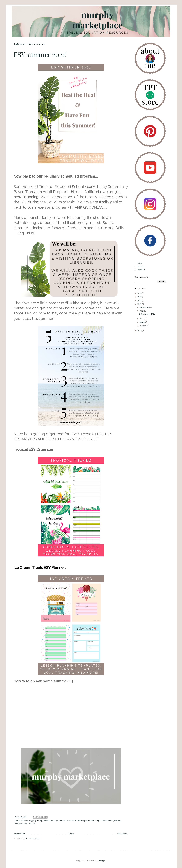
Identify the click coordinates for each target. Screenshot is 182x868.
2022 (140, 301)
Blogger (102, 861)
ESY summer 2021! (40, 54)
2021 (140, 304)
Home (71, 834)
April (142, 319)
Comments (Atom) (33, 838)
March (142, 322)
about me (141, 266)
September (144, 307)
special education (90, 821)
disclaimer (141, 269)
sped (99, 821)
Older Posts (122, 834)
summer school (108, 821)
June (142, 311)
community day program (30, 821)
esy (41, 821)
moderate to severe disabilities (71, 821)
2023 (140, 297)
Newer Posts (20, 834)
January (143, 326)
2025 (140, 293)
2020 (140, 330)
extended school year (51, 821)
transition (118, 821)
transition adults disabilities (25, 823)
